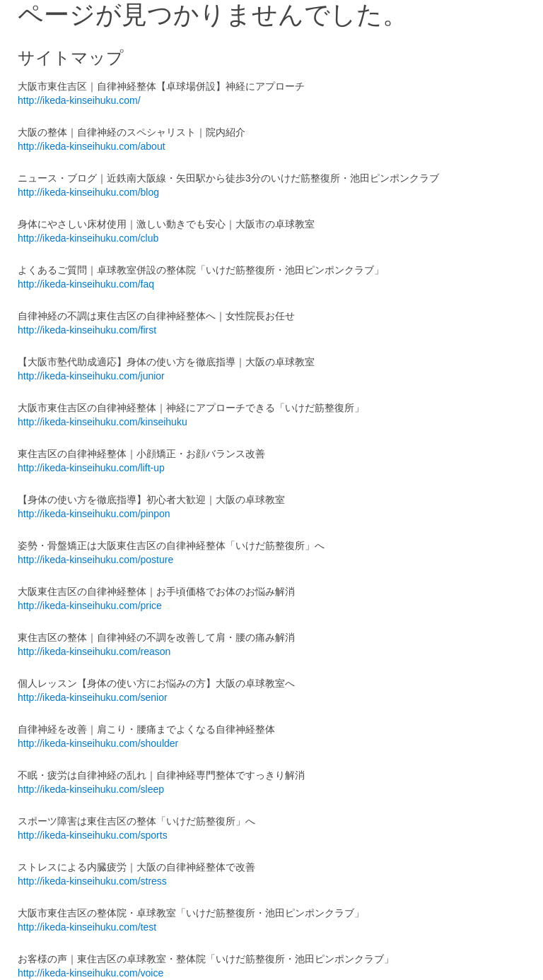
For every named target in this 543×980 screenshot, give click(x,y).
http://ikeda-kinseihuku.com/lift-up (91, 468)
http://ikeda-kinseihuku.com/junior (91, 376)
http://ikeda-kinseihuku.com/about (92, 146)
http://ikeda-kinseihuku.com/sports (93, 835)
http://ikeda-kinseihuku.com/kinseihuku (103, 422)
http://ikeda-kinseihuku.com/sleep (91, 789)
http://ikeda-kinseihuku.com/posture (95, 560)
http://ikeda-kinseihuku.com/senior (93, 697)
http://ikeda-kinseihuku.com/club (88, 238)
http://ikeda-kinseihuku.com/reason (94, 651)
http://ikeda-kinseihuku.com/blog (88, 192)
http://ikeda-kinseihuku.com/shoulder (98, 743)
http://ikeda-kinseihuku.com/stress (92, 881)
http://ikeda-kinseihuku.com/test (87, 927)
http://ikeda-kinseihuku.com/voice (90, 973)
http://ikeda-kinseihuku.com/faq (86, 284)
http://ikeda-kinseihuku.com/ (79, 100)
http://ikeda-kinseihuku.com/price (90, 606)
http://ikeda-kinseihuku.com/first (87, 330)
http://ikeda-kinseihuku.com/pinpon (94, 514)
